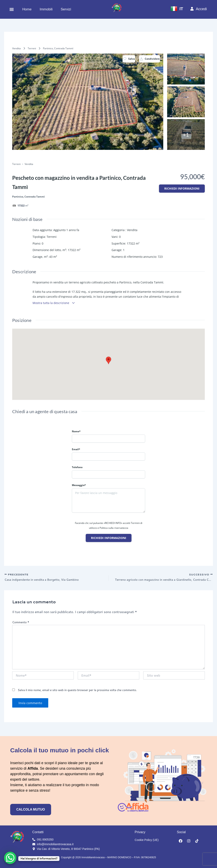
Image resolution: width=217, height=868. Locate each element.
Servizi (66, 9)
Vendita (16, 48)
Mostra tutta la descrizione (54, 303)
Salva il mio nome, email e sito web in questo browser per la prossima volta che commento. (77, 691)
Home (27, 9)
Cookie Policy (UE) (147, 840)
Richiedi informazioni (182, 188)
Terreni (32, 48)
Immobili (46, 9)
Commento (21, 623)
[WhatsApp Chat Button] (10, 858)
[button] (12, 9)
